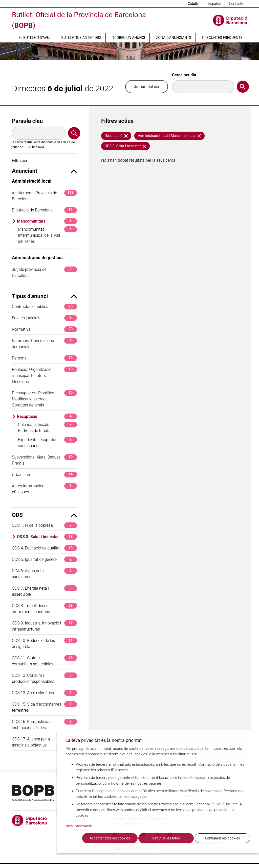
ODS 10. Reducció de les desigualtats (44, 643)
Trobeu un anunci (129, 38)
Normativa (44, 329)
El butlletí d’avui (34, 38)
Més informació (79, 826)
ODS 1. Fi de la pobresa (44, 525)
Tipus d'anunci (44, 296)
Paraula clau (27, 121)
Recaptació (47, 416)
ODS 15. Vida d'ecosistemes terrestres (44, 707)
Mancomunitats (47, 221)
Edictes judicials (44, 318)
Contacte (236, 4)
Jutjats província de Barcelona (44, 272)
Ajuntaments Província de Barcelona (44, 196)
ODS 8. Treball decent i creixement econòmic (44, 608)
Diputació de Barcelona (44, 210)
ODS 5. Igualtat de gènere (44, 559)
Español (214, 4)
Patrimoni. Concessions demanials (44, 343)
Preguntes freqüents (222, 38)
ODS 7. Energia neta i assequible (44, 591)
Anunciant (44, 171)
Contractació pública (44, 307)
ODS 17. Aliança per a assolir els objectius (44, 742)
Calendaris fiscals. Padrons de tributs (47, 427)
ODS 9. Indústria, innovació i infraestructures (44, 626)
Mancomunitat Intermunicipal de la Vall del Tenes (47, 235)
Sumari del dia (147, 87)
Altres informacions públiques (44, 489)
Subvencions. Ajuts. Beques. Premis (44, 460)
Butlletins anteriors (81, 38)
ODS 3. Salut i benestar (47, 537)
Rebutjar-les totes (166, 838)
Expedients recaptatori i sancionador (47, 442)
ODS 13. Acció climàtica (44, 693)
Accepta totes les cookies (110, 838)
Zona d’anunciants (174, 38)
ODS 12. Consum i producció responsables (44, 678)
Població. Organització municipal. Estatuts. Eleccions (44, 375)
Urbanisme (44, 475)
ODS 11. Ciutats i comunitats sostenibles (44, 661)
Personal (44, 358)
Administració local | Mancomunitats (169, 136)
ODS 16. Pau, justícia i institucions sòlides (44, 724)
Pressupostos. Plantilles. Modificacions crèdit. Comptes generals (44, 399)
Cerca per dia (184, 75)
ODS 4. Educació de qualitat (44, 548)
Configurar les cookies (222, 838)
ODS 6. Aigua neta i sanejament (44, 574)
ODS (44, 515)
